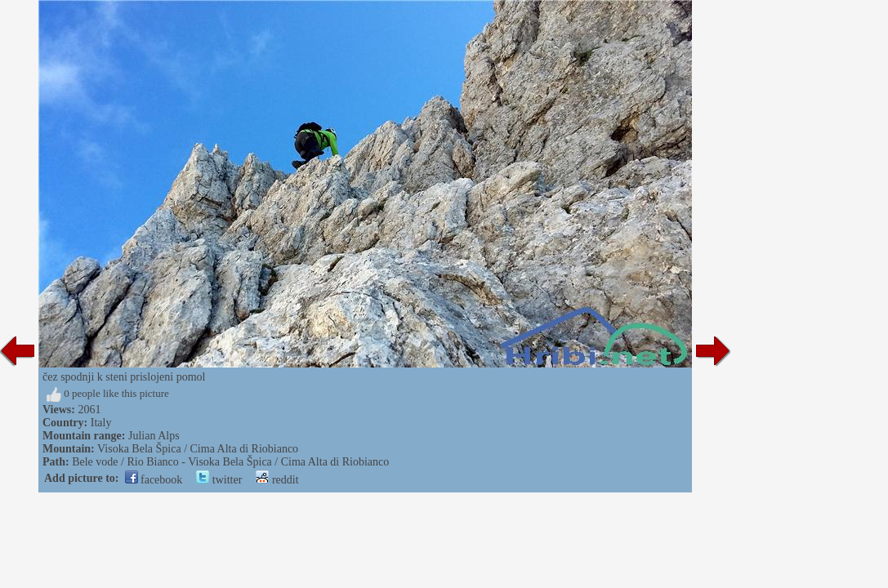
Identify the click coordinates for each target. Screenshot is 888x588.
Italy (101, 423)
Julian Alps (154, 436)
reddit (277, 480)
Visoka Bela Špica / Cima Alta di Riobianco (198, 449)
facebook (154, 480)
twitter (219, 480)
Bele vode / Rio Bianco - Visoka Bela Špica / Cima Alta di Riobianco (230, 462)
